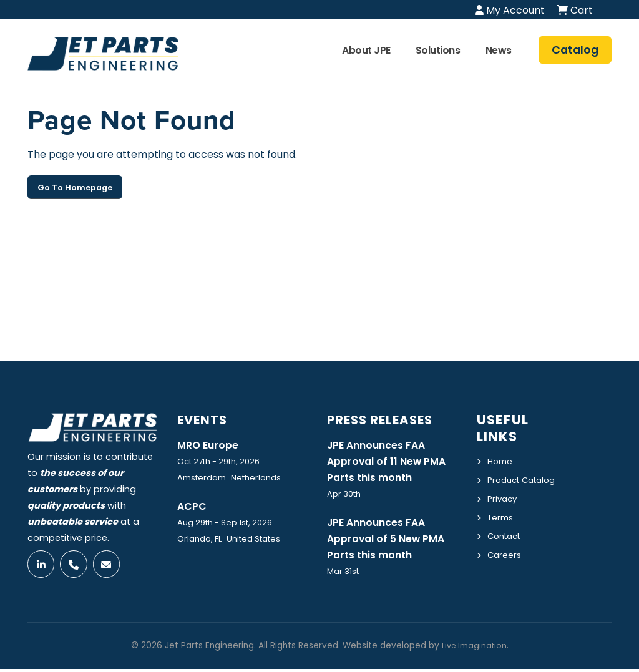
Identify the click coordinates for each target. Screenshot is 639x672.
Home (501, 461)
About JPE (366, 50)
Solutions (438, 50)
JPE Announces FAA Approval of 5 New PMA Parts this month (391, 541)
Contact (506, 548)
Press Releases (385, 420)
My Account (510, 10)
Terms (502, 530)
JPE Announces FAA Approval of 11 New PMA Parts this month (391, 462)
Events (205, 420)
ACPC (193, 507)
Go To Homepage (75, 187)
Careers (505, 567)
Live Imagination (474, 649)
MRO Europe (210, 445)
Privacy (503, 512)
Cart (575, 10)
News (499, 50)
